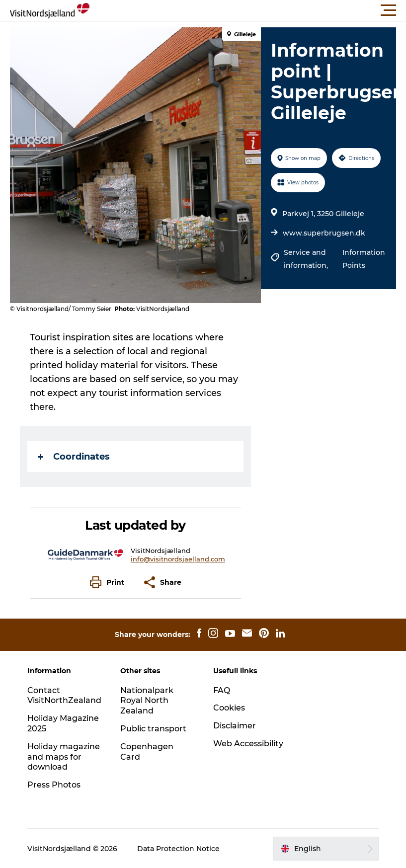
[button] (248, 10)
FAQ (222, 690)
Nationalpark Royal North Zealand (147, 701)
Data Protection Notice (178, 849)
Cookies (229, 708)
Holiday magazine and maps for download (64, 757)
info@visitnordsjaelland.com (178, 559)
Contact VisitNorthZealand (64, 696)
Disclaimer (235, 726)
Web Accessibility (248, 744)
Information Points (364, 259)
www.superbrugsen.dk (324, 233)
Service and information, (307, 259)
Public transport (153, 729)
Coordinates (74, 457)
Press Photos (54, 785)
